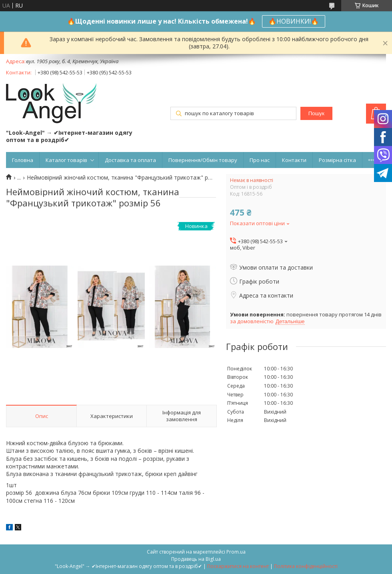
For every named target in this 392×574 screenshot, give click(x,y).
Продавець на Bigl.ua (196, 559)
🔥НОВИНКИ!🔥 (294, 21)
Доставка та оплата (130, 160)
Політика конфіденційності (306, 566)
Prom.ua (236, 552)
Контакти (294, 160)
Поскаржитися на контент (238, 566)
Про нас (260, 160)
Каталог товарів (66, 160)
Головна (23, 160)
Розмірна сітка (337, 160)
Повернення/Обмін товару (203, 160)
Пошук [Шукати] (316, 113)
